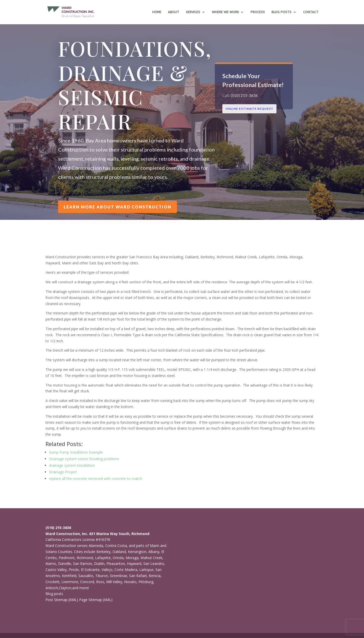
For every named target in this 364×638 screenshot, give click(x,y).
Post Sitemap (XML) (62, 600)
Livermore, (70, 582)
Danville (65, 563)
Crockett (52, 582)
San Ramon (83, 563)
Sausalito (86, 576)
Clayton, (66, 588)
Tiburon (102, 576)
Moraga (132, 558)
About (174, 12)
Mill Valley (114, 582)
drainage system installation (72, 465)
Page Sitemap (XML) (96, 600)
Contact (311, 12)
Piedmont (67, 558)
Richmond (85, 558)
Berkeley (103, 552)
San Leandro (154, 563)
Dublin (99, 563)
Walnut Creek (151, 558)
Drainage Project (63, 472)
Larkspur (146, 570)
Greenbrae (119, 576)
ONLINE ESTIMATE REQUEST (250, 109)
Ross (100, 582)
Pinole (74, 570)
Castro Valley (56, 570)
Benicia (155, 576)
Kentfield (69, 576)
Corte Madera (126, 570)
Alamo (51, 563)
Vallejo (107, 570)
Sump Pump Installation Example (76, 452)
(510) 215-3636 (245, 95)
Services (193, 12)
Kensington (137, 552)
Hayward (134, 563)
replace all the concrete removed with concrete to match (96, 478)
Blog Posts (281, 12)
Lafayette (103, 558)
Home (157, 12)
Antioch (52, 588)
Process (258, 12)
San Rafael (138, 576)
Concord (87, 582)
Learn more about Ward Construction (118, 207)
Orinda (118, 558)
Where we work (225, 12)
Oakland (119, 552)
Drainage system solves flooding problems (84, 459)
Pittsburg (146, 582)
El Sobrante (90, 570)
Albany (154, 552)
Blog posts (54, 594)
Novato (130, 582)
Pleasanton (116, 563)
